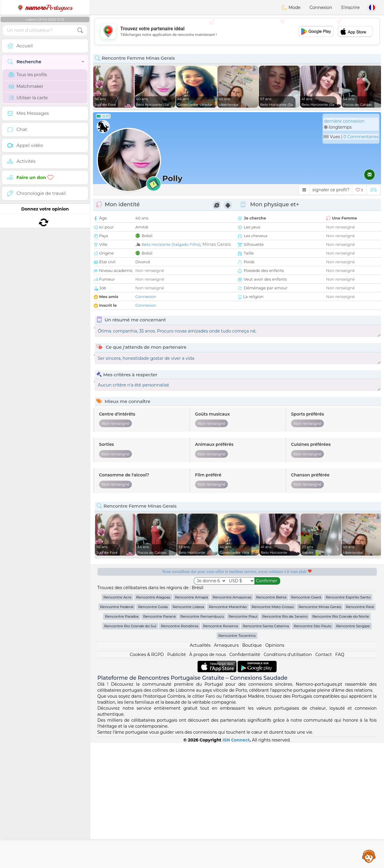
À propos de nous (208, 780)
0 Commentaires (361, 137)
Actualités (200, 770)
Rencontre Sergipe (353, 751)
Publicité (177, 780)
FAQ (340, 780)
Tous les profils (28, 75)
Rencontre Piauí (243, 741)
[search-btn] (80, 30)
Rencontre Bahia (271, 722)
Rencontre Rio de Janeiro (285, 741)
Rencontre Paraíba (122, 741)
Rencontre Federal (117, 732)
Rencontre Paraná (159, 741)
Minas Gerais (217, 244)
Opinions (275, 770)
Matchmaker (26, 86)
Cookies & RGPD (147, 780)
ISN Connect (236, 865)
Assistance (369, 856)
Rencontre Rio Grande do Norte (341, 741)
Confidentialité (245, 780)
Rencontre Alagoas (153, 722)
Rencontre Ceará (306, 722)
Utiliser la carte (28, 98)
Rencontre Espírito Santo (348, 722)
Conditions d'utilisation (288, 780)
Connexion (321, 7)
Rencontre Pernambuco (202, 741)
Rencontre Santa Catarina (266, 751)
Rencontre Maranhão (228, 732)
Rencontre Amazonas (232, 722)
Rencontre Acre (117, 722)
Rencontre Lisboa (188, 732)
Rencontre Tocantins (237, 761)
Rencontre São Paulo (313, 751)
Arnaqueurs (226, 770)
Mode (291, 7)
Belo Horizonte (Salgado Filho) (171, 244)
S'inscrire (350, 7)
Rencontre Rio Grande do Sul (130, 751)
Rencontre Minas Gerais (320, 732)
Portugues (45, 7)
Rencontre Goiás (153, 732)
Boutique (252, 770)
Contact (324, 780)
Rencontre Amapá (191, 722)
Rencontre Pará (360, 732)
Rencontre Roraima (221, 751)
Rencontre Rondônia (180, 751)
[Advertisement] (237, 31)
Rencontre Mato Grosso (273, 732)
